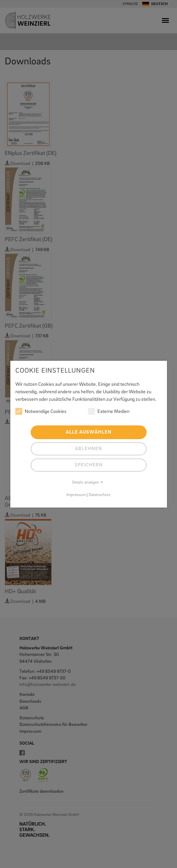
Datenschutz (100, 495)
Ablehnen (88, 449)
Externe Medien (109, 411)
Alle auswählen (89, 432)
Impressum (76, 495)
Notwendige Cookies (41, 411)
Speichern (89, 465)
